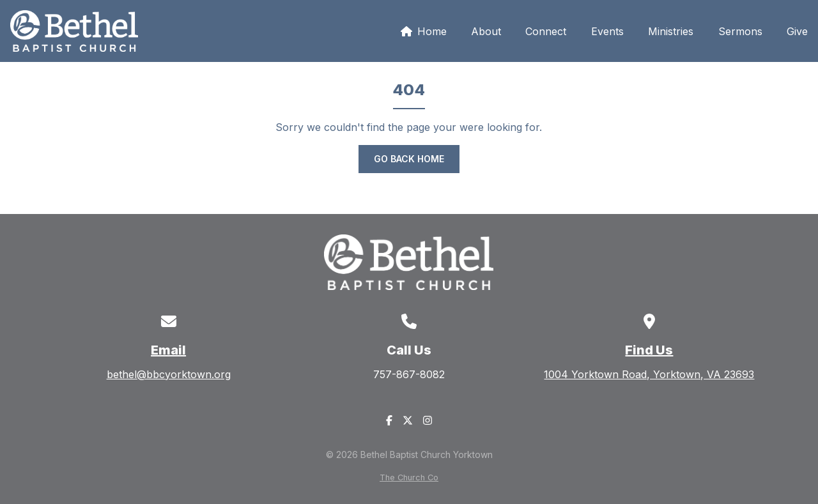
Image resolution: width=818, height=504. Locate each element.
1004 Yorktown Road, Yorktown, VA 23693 (649, 374)
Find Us (649, 350)
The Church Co (409, 477)
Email (168, 350)
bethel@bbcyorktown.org (169, 374)
